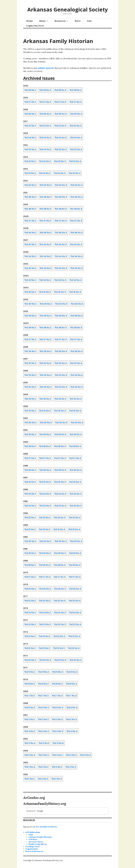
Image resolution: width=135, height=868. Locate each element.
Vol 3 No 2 (71, 755)
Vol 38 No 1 (30, 327)
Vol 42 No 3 (60, 280)
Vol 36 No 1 (30, 351)
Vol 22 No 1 (30, 517)
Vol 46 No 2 (45, 232)
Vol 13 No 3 (60, 624)
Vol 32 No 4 (76, 399)
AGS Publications (33, 832)
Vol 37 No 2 (45, 339)
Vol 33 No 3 (61, 387)
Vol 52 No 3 (60, 161)
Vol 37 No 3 (61, 339)
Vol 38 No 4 (76, 327)
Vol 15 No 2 (45, 601)
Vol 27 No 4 (75, 458)
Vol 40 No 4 (77, 304)
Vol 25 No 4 (75, 482)
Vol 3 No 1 (57, 755)
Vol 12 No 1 (30, 636)
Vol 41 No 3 (60, 292)
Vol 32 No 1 (30, 399)
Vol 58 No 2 (45, 90)
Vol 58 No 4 (76, 90)
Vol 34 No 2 (45, 375)
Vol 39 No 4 (76, 316)
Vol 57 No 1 (30, 102)
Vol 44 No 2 (45, 256)
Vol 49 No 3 (61, 197)
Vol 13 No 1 (30, 624)
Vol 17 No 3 (60, 577)
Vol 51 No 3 (60, 173)
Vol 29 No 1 (30, 434)
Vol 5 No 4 (71, 719)
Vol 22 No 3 (60, 517)
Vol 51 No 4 (75, 173)
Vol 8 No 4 (71, 684)
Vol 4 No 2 (44, 731)
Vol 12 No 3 (59, 636)
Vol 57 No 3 (60, 102)
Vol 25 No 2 (45, 482)
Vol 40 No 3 (61, 304)
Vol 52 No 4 (75, 161)
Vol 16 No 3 (60, 589)
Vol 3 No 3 (85, 755)
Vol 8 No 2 (43, 684)
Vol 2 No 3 (71, 767)
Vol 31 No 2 (45, 411)
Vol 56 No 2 (45, 114)
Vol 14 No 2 (45, 612)
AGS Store (33, 839)
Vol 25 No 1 (30, 482)
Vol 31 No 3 (60, 411)
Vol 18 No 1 (30, 565)
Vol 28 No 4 (75, 446)
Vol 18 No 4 (75, 565)
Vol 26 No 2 (45, 470)
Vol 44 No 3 (61, 256)
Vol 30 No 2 (46, 422)
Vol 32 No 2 (45, 399)
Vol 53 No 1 (30, 149)
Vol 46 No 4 (76, 232)
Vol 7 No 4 (71, 696)
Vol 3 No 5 (44, 743)
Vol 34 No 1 (30, 375)
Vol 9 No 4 (72, 672)
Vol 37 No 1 (30, 339)
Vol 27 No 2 (45, 458)
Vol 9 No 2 (44, 672)
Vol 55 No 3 (60, 126)
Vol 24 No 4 (76, 494)
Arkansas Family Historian (40, 837)
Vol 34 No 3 (61, 375)
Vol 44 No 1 (30, 256)
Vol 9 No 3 (58, 672)
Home (30, 21)
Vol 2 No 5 (44, 755)
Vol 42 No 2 (45, 280)
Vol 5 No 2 (43, 719)
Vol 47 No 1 (30, 221)
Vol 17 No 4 (75, 577)
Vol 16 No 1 (30, 589)
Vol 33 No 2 (45, 387)
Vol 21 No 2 (44, 529)
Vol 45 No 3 (61, 244)
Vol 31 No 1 (30, 411)
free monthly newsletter (46, 827)
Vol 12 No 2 (44, 636)
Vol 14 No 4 (75, 612)
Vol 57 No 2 (45, 102)
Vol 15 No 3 (60, 601)
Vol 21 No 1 (30, 529)
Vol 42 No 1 (30, 280)
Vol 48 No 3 (61, 209)
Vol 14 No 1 (30, 612)
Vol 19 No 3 (60, 553)
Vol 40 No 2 (46, 304)
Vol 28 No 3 (60, 446)
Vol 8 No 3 (57, 684)
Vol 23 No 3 (60, 506)
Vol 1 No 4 (30, 767)
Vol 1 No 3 (57, 779)
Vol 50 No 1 (30, 185)
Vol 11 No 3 (59, 648)
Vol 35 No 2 (45, 363)
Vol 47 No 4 (76, 221)
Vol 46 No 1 (30, 232)
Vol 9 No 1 (30, 672)
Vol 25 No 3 (60, 482)
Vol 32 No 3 (60, 399)
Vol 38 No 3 (61, 327)
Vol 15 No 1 (30, 601)
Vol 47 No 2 (45, 221)
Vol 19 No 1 (30, 553)
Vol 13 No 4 (75, 624)
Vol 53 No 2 (45, 149)
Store (78, 21)
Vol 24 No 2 (45, 494)
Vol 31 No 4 (75, 411)
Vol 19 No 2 (45, 553)
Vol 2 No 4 (30, 755)
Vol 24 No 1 (30, 494)
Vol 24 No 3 (60, 494)
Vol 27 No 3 (60, 458)
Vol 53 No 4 (76, 149)
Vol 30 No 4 (77, 422)
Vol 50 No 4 (76, 185)
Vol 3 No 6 (58, 743)
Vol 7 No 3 (57, 696)
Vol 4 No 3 (58, 731)
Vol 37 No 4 (76, 339)
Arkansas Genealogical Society (68, 9)
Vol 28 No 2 (45, 446)
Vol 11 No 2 (44, 648)
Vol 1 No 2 (43, 779)
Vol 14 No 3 (60, 612)
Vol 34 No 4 (76, 375)
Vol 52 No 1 (30, 161)
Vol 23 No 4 (76, 506)
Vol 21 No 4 (74, 529)
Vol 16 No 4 (75, 589)
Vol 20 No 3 (61, 541)
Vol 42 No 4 (76, 280)
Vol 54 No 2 (45, 137)
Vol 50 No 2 (45, 185)
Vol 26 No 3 (60, 470)
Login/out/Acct (35, 26)
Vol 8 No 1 (30, 684)
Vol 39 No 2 (45, 316)
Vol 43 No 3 (61, 268)
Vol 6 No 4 (72, 707)
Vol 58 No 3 (60, 90)
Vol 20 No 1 (30, 541)
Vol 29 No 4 (76, 434)
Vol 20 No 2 (45, 541)
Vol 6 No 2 (44, 707)
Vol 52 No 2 (45, 161)
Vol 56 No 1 (30, 114)
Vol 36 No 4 (76, 351)
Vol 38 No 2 (45, 327)
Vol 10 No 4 (76, 660)
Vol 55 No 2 (45, 126)
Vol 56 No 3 (61, 114)
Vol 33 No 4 (76, 387)
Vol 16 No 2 (45, 589)
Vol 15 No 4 (75, 601)
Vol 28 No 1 (30, 446)
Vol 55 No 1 (30, 126)
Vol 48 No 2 (45, 209)
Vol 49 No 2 (45, 197)
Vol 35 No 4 (76, 363)
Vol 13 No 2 (45, 624)
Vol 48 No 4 (76, 209)
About (42, 21)
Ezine (31, 835)
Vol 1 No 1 (29, 779)
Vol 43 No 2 (45, 268)
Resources (60, 21)
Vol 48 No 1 (30, 209)
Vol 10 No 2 (45, 660)
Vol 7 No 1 (30, 696)
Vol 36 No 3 (61, 351)
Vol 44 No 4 (76, 256)
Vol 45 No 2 (45, 244)
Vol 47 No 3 (61, 221)
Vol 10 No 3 (60, 660)
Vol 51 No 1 (30, 173)
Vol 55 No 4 (76, 126)
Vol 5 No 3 (57, 719)
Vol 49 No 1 (30, 197)
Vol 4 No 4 (72, 731)
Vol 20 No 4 (76, 541)
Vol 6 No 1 (30, 707)
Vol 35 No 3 (61, 363)
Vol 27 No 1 (30, 458)
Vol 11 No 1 (30, 648)
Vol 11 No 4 (74, 648)
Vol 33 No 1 (30, 387)
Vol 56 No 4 (76, 114)
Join (89, 21)
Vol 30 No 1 (30, 422)
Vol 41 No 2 (45, 292)
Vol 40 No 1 (30, 304)
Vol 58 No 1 (30, 90)
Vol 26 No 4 (76, 470)
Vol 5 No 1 (30, 719)
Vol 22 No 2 (45, 517)
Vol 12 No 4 (74, 636)
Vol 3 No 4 (30, 743)
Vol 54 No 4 (76, 137)
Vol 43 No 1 (30, 268)
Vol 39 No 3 (61, 316)
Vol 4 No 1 (30, 731)
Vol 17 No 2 (45, 577)
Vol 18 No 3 (60, 565)
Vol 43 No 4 (76, 268)
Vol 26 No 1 (30, 470)
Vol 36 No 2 (45, 351)
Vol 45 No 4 (76, 244)
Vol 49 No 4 (76, 197)
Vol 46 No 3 (61, 232)
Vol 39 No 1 (30, 316)
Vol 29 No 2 (45, 434)
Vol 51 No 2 (45, 173)
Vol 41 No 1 (30, 292)
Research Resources (34, 851)
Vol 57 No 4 (76, 102)
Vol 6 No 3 (58, 707)
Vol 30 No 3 (61, 422)
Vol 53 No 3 (61, 149)
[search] (64, 811)
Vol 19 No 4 (75, 553)
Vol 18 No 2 (45, 565)
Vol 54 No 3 (61, 137)
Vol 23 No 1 (30, 506)
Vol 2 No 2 (57, 767)
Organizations (32, 849)
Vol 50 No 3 (61, 185)
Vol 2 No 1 (43, 767)
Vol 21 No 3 (59, 529)
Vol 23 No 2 (45, 506)
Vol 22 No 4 (75, 517)
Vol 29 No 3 (60, 434)
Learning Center (33, 847)
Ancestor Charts (36, 842)
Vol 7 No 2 (43, 696)
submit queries (46, 68)
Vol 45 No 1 (30, 244)
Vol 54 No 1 (30, 137)
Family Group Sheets (38, 844)
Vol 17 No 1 (30, 577)
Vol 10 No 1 (30, 660)
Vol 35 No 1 (30, 363)
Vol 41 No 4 (75, 292)
